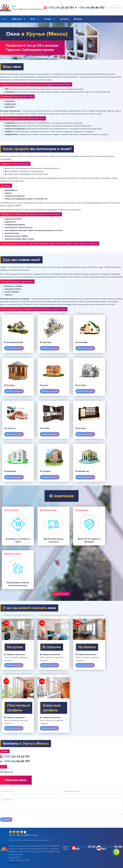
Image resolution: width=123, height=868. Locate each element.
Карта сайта (65, 848)
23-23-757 (61, 8)
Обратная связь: (16, 780)
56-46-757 (91, 8)
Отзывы (48, 19)
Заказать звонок (114, 8)
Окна (5, 19)
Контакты (64, 19)
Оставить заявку (62, 594)
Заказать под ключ (14, 348)
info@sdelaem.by (7, 772)
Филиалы (78, 19)
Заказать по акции (14, 665)
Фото (33, 19)
